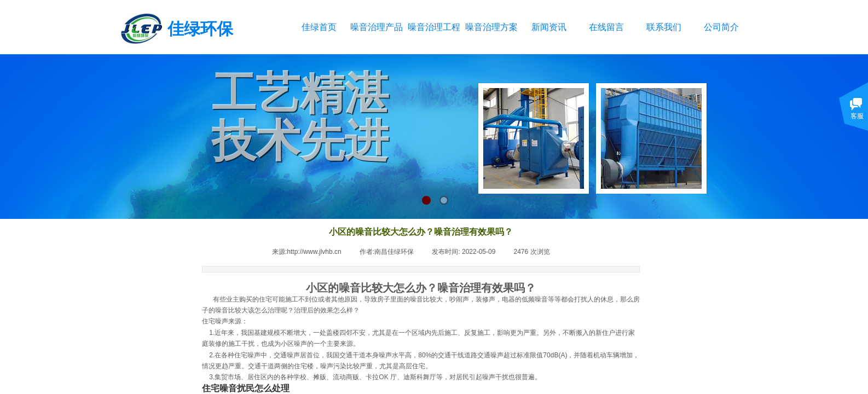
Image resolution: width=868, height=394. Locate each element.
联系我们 (664, 27)
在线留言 (606, 27)
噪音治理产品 (376, 27)
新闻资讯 (549, 27)
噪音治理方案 (491, 27)
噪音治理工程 (434, 27)
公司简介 (721, 27)
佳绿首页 (319, 27)
